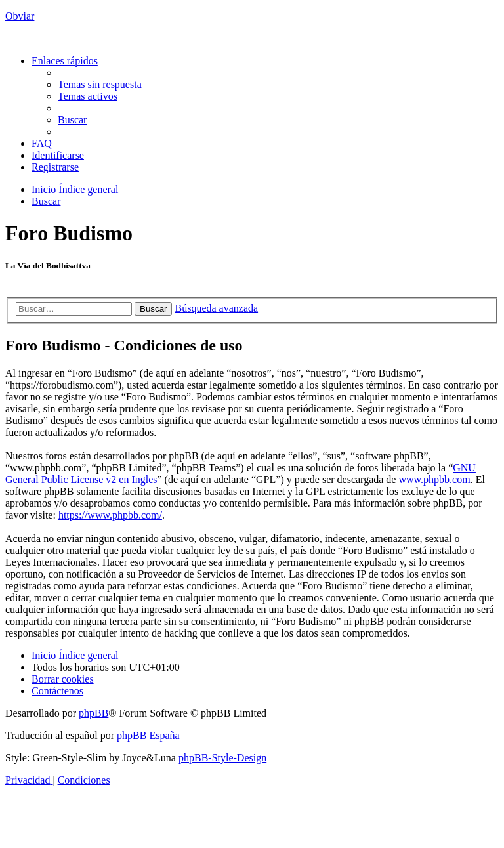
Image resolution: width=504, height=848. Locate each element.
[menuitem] (100, 84)
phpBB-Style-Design (222, 758)
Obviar (20, 16)
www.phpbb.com (434, 479)
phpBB (94, 713)
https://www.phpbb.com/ (110, 515)
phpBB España (148, 735)
